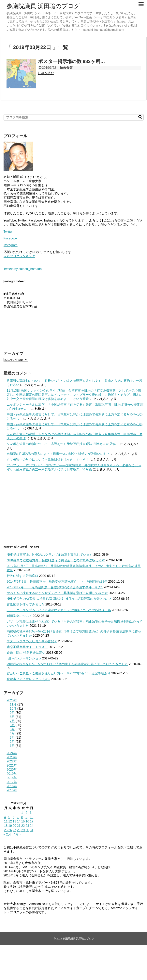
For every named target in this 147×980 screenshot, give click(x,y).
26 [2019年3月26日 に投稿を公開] (10, 830)
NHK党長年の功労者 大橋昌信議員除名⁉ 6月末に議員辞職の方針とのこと (59, 599)
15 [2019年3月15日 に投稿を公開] (23, 821)
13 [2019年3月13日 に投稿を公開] (14, 821)
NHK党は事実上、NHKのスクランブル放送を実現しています (50, 555)
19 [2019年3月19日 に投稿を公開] (10, 826)
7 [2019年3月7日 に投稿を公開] (18, 817)
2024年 (12, 753)
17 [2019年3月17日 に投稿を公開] (32, 821)
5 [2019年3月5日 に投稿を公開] (9, 817)
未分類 (68, 68)
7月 (12, 721)
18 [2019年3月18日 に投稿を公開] (6, 826)
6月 (12, 725)
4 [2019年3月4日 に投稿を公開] (5, 817)
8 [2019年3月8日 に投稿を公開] (22, 817)
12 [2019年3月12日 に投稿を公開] (10, 821)
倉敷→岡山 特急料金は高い (26, 653)
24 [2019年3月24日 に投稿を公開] (32, 826)
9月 (12, 713)
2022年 (12, 761)
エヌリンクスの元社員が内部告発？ (32, 641)
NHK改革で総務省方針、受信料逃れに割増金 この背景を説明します (56, 560)
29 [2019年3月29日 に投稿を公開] (23, 830)
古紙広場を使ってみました (26, 604)
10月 (13, 709)
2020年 (12, 770)
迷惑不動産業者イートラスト (27, 647)
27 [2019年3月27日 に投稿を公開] (14, 830)
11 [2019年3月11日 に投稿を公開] (6, 821)
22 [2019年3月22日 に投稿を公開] (23, 826)
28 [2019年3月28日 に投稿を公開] (19, 830)
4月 (12, 733)
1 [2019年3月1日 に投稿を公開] (22, 813)
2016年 (12, 786)
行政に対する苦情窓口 (22, 576)
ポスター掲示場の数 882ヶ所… (72, 61)
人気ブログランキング (19, 256)
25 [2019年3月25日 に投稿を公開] (6, 830)
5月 (12, 729)
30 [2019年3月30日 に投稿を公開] (27, 830)
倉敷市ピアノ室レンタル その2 (29, 679)
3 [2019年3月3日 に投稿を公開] (31, 813)
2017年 (12, 782)
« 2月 (7, 834)
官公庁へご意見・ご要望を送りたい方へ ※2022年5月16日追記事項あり (59, 673)
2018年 (12, 778)
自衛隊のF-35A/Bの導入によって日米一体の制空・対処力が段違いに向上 (58, 454)
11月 (13, 704)
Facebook (10, 238)
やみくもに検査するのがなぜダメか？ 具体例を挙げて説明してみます (57, 593)
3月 (12, 738)
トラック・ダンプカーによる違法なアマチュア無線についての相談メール (59, 610)
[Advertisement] (74, 508)
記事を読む (46, 73)
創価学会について (19, 616)
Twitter (8, 232)
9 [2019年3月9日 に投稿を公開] (26, 817)
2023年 (12, 757)
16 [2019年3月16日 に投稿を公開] (27, 821)
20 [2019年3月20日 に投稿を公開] (14, 826)
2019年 (12, 774)
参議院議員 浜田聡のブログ (43, 6)
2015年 (12, 790)
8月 (12, 717)
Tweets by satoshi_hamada (23, 269)
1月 (12, 746)
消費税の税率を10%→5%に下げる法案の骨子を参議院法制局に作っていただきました (67, 664)
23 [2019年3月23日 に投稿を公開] (27, 826)
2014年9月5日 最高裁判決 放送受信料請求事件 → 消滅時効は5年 (57, 582)
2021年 (12, 765)
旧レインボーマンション (24, 658)
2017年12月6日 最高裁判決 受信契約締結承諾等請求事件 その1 (55, 587)
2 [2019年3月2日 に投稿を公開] (26, 813)
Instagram (11, 245)
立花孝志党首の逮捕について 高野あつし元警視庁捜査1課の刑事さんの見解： (63, 444)
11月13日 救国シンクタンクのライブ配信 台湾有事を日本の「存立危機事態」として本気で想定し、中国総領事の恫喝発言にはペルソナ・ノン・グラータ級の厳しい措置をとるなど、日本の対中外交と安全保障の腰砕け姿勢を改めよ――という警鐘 (75, 395)
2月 (12, 742)
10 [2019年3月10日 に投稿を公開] (32, 817)
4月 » (17, 834)
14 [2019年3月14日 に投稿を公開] (19, 821)
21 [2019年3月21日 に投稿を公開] (19, 826)
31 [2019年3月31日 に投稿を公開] (32, 830)
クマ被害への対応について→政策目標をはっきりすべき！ (48, 459)
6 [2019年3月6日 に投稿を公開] (14, 817)
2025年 (12, 700)
